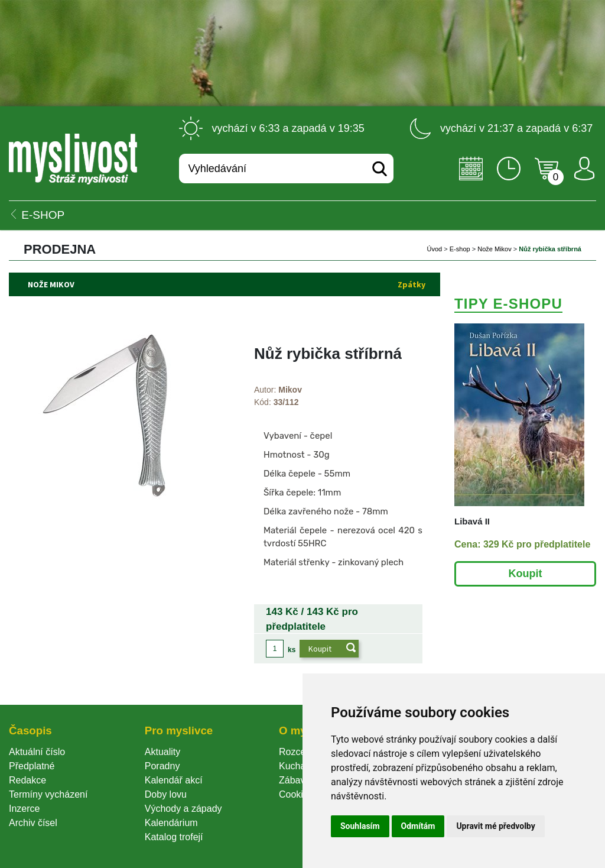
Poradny (162, 766)
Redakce (27, 780)
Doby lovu (166, 794)
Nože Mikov (494, 249)
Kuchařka (299, 766)
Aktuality (162, 752)
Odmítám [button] (418, 826)
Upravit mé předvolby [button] (495, 826)
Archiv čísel (33, 823)
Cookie (296, 794)
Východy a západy (183, 809)
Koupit (526, 574)
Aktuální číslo (37, 752)
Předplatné (32, 766)
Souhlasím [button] (360, 826)
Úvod (435, 249)
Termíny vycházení (48, 794)
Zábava (295, 780)
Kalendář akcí (174, 780)
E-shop (460, 249)
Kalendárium (171, 823)
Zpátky (412, 284)
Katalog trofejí (174, 837)
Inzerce (24, 809)
